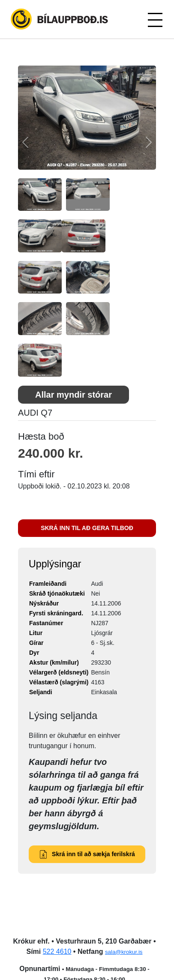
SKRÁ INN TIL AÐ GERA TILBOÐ (87, 528)
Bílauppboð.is (60, 19)
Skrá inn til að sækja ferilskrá (87, 854)
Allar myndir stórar (73, 395)
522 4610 (57, 952)
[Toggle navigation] (155, 19)
